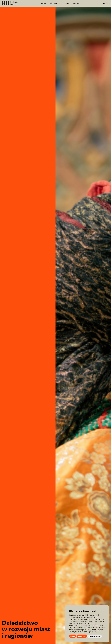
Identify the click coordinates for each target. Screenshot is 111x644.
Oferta (66, 3)
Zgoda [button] (73, 636)
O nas (44, 3)
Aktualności (55, 3)
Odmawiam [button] (82, 636)
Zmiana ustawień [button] (94, 636)
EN (108, 3)
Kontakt (76, 3)
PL (104, 3)
